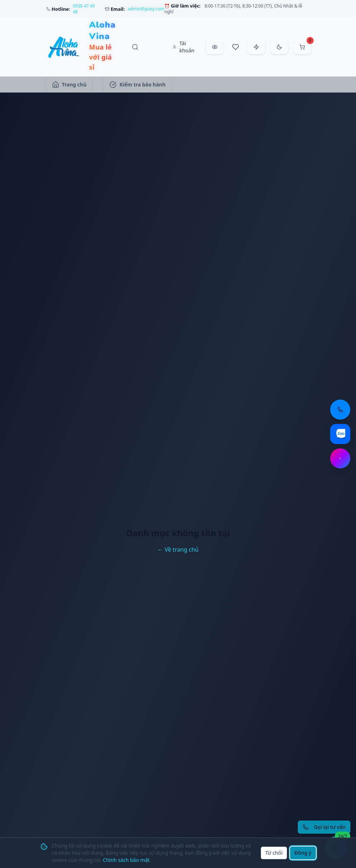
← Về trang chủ (178, 549)
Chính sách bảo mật (126, 860)
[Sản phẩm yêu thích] (236, 47)
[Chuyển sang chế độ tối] (279, 47)
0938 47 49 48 (84, 9)
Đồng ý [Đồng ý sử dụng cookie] (303, 853)
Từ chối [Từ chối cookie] (274, 853)
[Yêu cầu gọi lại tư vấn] (324, 827)
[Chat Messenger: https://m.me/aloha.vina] (340, 458)
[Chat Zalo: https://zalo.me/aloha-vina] (340, 434)
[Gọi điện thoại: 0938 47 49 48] (340, 410)
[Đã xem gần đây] (215, 47)
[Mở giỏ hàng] (302, 47)
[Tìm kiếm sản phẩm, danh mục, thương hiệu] (142, 47)
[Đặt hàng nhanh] (256, 47)
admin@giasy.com (146, 9)
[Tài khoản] (184, 47)
